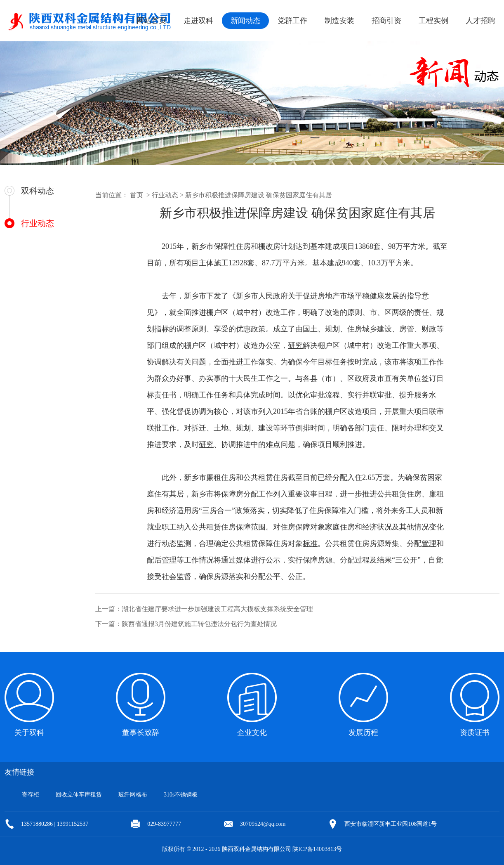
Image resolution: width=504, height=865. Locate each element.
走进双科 (198, 21)
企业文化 (252, 733)
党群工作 (292, 21)
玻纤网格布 (133, 795)
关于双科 (29, 733)
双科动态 (38, 191)
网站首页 (151, 21)
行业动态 (38, 223)
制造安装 (339, 21)
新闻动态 (245, 21)
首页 (137, 195)
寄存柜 (31, 795)
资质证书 (475, 733)
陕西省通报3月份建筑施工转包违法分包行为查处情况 (199, 624)
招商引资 (386, 21)
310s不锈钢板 (181, 795)
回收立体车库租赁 (79, 795)
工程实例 (433, 21)
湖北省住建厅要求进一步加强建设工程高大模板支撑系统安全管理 (217, 609)
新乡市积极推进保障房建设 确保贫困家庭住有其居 (259, 195)
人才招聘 (480, 21)
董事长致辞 (141, 733)
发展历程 (363, 733)
